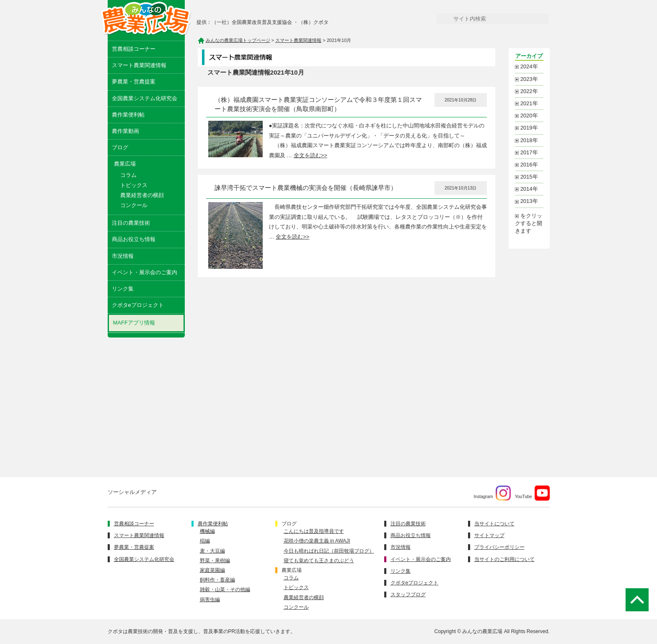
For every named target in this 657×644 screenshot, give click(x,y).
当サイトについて (494, 524)
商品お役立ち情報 (134, 239)
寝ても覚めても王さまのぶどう (319, 561)
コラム (128, 175)
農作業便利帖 (128, 115)
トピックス (134, 185)
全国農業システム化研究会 (145, 98)
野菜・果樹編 (215, 561)
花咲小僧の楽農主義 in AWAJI (317, 541)
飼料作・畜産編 (217, 580)
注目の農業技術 (131, 223)
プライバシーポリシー (499, 547)
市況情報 (123, 256)
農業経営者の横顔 (142, 195)
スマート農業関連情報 (139, 65)
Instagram (492, 493)
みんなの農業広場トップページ (238, 40)
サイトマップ (489, 535)
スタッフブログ (408, 595)
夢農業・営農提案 (134, 82)
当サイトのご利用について (504, 559)
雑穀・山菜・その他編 (225, 589)
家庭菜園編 (212, 570)
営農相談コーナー (134, 49)
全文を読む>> (310, 155)
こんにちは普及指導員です (314, 531)
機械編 (207, 531)
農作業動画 (125, 131)
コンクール (134, 205)
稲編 (205, 541)
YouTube (532, 493)
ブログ (120, 147)
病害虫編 (210, 600)
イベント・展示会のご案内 (145, 272)
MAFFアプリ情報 (134, 323)
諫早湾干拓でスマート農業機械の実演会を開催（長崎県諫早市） (306, 188)
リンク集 (123, 289)
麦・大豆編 (212, 551)
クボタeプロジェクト (138, 305)
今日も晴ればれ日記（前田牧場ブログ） (329, 551)
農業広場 (292, 570)
